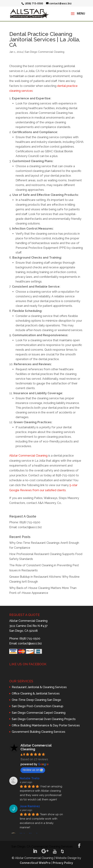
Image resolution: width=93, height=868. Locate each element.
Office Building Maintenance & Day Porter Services (46, 725)
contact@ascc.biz (30, 527)
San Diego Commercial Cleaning (45, 52)
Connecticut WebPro (35, 863)
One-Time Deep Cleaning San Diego (36, 700)
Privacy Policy (63, 863)
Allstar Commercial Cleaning (28, 456)
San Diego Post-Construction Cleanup (38, 706)
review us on (33, 770)
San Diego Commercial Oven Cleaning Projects (44, 719)
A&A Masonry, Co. (50, 503)
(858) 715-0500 (30, 522)
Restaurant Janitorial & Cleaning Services (39, 687)
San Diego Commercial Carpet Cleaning (39, 713)
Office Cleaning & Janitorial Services (36, 693)
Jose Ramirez (30, 806)
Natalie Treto (30, 778)
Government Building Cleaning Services (39, 732)
